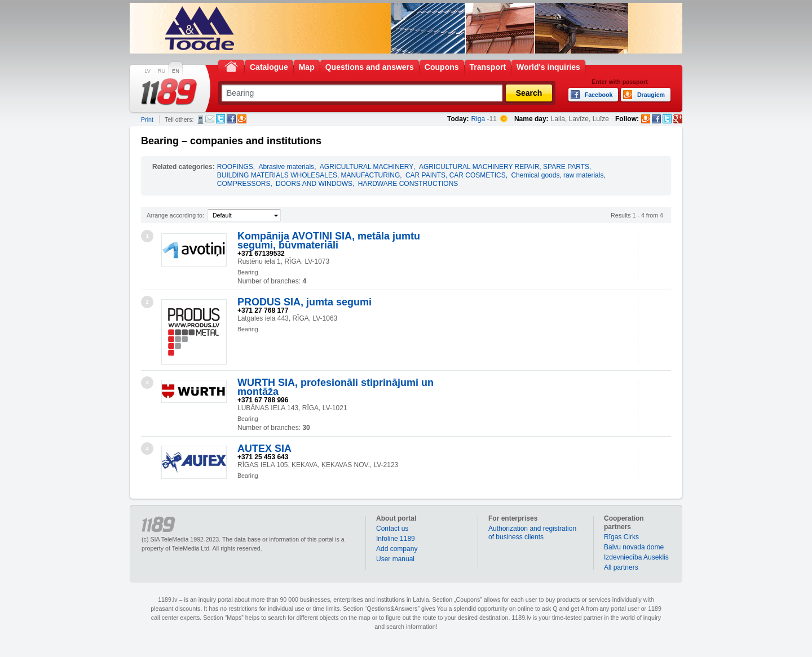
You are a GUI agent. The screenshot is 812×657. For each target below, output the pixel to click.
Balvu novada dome (634, 547)
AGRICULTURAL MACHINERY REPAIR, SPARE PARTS (504, 167)
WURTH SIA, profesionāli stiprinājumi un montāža (336, 387)
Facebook (231, 119)
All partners (621, 567)
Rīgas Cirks (621, 537)
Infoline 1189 (396, 539)
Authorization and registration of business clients (532, 533)
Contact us (392, 529)
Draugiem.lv (242, 119)
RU (162, 71)
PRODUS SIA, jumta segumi (304, 302)
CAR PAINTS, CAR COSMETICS (456, 175)
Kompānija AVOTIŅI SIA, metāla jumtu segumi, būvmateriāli (329, 241)
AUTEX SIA (264, 449)
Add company (397, 549)
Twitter (220, 119)
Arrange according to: (175, 215)
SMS (200, 119)
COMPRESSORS (244, 184)
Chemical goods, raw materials (557, 175)
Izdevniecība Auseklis (636, 557)
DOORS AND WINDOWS (314, 184)
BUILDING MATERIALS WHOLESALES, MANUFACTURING (309, 175)
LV (147, 71)
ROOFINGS (235, 167)
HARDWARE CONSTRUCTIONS (408, 184)
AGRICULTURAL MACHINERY (367, 167)
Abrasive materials (286, 167)
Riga (478, 119)
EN (176, 71)
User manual (395, 559)
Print (147, 119)
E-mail (210, 119)
